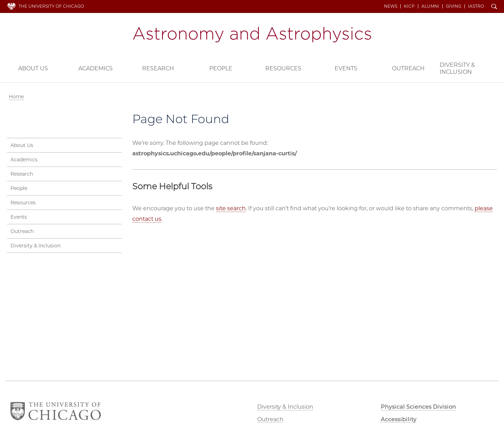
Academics (96, 68)
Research (158, 68)
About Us (33, 68)
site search (231, 208)
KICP (409, 6)
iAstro (476, 6)
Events (346, 68)
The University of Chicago (51, 6)
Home (16, 97)
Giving (454, 6)
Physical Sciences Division (418, 407)
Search (494, 7)
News (391, 6)
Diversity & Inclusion (457, 68)
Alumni (430, 6)
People (221, 68)
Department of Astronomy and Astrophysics (252, 35)
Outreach (408, 68)
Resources (283, 68)
